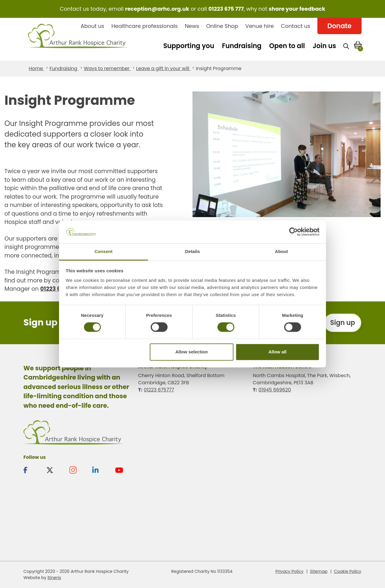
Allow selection (191, 352)
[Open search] (346, 46)
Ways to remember (107, 68)
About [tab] (281, 251)
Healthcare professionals (144, 26)
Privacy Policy (290, 571)
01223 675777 (159, 390)
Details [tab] (192, 251)
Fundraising (242, 46)
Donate (339, 26)
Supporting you (189, 46)
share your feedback (297, 9)
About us (93, 26)
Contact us (296, 26)
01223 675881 (58, 289)
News (192, 26)
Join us (324, 46)
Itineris (54, 578)
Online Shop (222, 26)
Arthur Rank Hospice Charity (78, 39)
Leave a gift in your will (163, 68)
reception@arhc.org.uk (157, 9)
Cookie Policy (348, 571)
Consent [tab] (104, 251)
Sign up (343, 323)
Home (36, 68)
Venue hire (260, 26)
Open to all (287, 46)
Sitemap (319, 571)
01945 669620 (275, 390)
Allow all (277, 352)
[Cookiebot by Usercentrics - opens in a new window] (293, 232)
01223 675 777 (226, 9)
